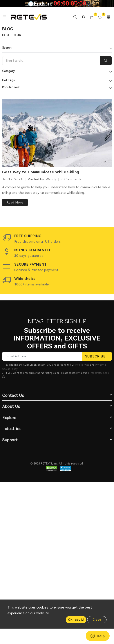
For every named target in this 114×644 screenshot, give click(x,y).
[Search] (51, 61)
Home (6, 35)
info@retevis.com (100, 373)
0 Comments (72, 179)
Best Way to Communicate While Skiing (41, 172)
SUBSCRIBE (97, 356)
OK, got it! (76, 620)
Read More (15, 203)
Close (97, 620)
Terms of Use (82, 365)
